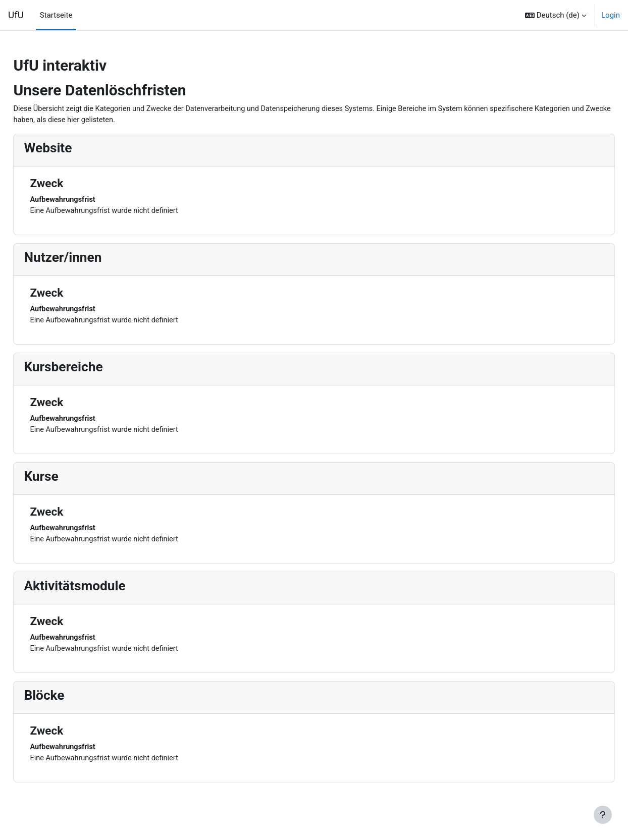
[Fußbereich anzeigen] (603, 815)
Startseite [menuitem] (56, 15)
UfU (16, 15)
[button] (556, 15)
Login (611, 15)
